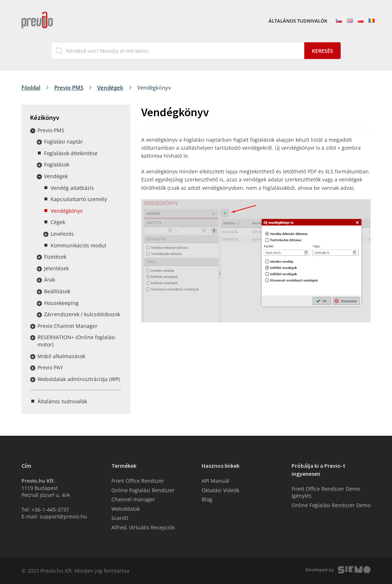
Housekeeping (61, 303)
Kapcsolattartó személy (79, 199)
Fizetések (55, 257)
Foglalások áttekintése (71, 153)
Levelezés (62, 234)
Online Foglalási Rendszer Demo (331, 505)
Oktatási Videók (220, 490)
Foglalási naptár (64, 142)
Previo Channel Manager (68, 326)
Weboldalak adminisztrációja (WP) (79, 379)
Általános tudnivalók (298, 21)
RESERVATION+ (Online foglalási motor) (76, 341)
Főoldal (31, 87)
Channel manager (133, 499)
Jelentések (56, 268)
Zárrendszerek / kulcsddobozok (82, 314)
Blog (207, 499)
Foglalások (57, 164)
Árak (50, 280)
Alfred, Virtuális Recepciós (143, 527)
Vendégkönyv (67, 211)
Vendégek (110, 87)
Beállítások (57, 291)
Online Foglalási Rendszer (143, 490)
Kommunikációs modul (78, 245)
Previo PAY (50, 367)
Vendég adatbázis (72, 188)
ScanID (120, 518)
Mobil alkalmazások (61, 356)
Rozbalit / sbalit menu (33, 131)
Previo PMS (69, 87)
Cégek (58, 222)
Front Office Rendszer (138, 481)
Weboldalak (126, 509)
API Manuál (215, 481)
